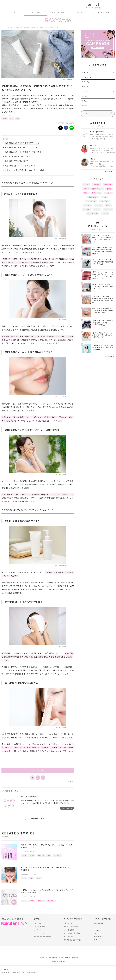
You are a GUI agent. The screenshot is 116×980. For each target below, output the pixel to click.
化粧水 (31, 878)
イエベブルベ (104, 201)
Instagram (97, 930)
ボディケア (86, 87)
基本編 (109, 189)
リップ (104, 197)
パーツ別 (98, 205)
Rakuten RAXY (11, 5)
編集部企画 (41, 855)
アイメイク (86, 82)
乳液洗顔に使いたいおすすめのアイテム (21, 166)
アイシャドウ (96, 193)
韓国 (49, 855)
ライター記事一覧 (67, 808)
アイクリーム (57, 855)
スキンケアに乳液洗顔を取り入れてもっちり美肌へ (26, 170)
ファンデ (97, 209)
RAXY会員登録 (99, 923)
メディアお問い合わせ (71, 927)
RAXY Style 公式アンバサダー (93, 189)
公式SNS (80, 13)
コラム (84, 101)
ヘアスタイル (91, 201)
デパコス (86, 209)
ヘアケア (85, 91)
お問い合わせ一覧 (18, 973)
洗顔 (18, 118)
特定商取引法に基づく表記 (72, 940)
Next (70, 782)
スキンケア (10, 115)
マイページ (37, 930)
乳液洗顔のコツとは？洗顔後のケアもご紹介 (23, 152)
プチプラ (88, 205)
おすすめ (32, 855)
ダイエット (108, 209)
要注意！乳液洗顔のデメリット (18, 157)
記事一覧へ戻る (38, 818)
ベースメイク (87, 77)
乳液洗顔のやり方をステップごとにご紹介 (22, 147)
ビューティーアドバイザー (42, 937)
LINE (95, 933)
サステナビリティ (33, 973)
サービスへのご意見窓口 (72, 933)
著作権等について (65, 958)
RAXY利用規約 (69, 937)
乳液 (11, 118)
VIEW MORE (110, 171)
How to (5, 118)
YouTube (97, 940)
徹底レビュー (93, 197)
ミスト (39, 878)
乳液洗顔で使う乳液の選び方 (17, 161)
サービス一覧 (6, 973)
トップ (13, 13)
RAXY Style (35, 13)
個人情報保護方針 (51, 958)
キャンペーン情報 (58, 13)
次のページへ (38, 770)
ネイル (84, 96)
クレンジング (51, 901)
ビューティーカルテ (40, 933)
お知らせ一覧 (68, 923)
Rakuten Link (98, 937)
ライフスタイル (92, 213)
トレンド (108, 193)
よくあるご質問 (103, 13)
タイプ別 (105, 213)
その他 (84, 106)
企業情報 (41, 958)
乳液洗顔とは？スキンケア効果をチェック (22, 143)
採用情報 (75, 958)
